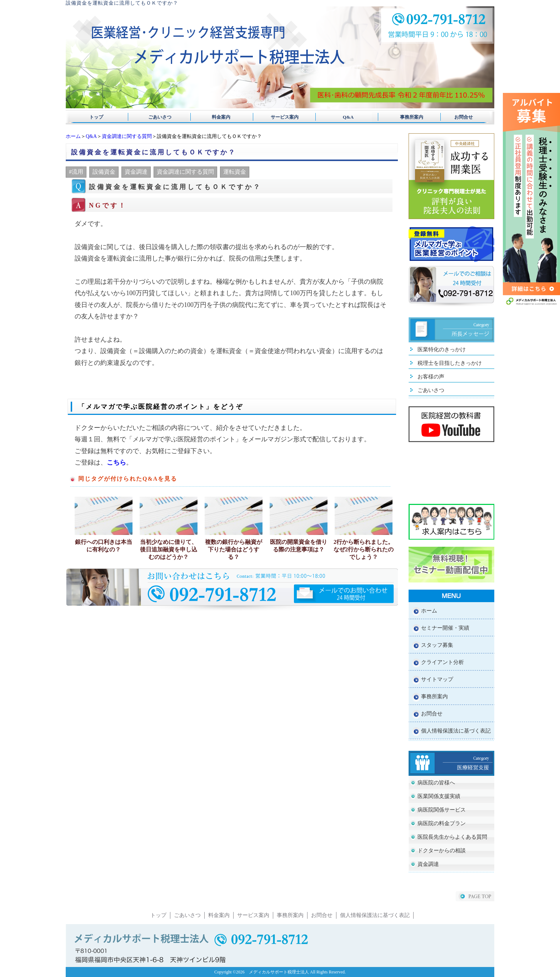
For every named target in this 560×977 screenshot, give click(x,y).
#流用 (76, 172)
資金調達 (136, 172)
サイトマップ (437, 679)
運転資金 (235, 172)
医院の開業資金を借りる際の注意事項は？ (299, 546)
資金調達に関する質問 (127, 136)
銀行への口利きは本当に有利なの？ (104, 546)
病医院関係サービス (442, 810)
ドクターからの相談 (442, 850)
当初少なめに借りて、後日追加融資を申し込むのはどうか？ (169, 549)
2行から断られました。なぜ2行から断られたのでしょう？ (364, 549)
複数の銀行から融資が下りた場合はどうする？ (234, 549)
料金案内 (219, 117)
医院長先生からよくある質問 (452, 837)
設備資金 (104, 172)
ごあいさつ (157, 117)
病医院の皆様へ (436, 783)
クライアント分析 (442, 662)
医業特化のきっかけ (442, 349)
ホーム (73, 136)
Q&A (341, 117)
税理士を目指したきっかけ (450, 363)
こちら (116, 462)
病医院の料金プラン (442, 823)
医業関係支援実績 (439, 796)
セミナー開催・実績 (445, 628)
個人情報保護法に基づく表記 (456, 731)
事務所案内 (402, 117)
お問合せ (464, 117)
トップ (96, 117)
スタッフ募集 (437, 645)
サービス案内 (280, 117)
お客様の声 (431, 377)
